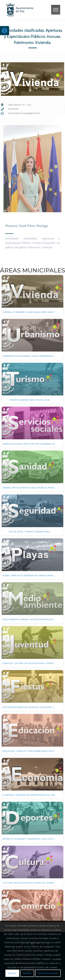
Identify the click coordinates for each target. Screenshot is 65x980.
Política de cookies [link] (48, 973)
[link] (5, 31)
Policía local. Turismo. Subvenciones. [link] (30, 532)
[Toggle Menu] (56, 10)
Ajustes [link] (27, 973)
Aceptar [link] (12, 973)
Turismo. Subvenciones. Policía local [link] (29, 400)
